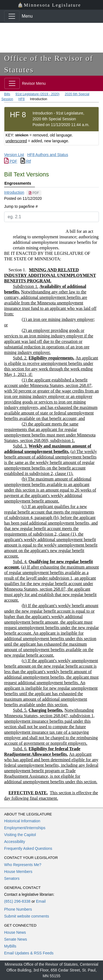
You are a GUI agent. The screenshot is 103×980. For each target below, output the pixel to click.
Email (41, 901)
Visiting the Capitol (20, 835)
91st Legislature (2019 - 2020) (37, 94)
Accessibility (15, 842)
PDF (11, 161)
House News (15, 932)
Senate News (16, 939)
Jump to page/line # (21, 206)
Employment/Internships (25, 828)
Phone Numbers (18, 909)
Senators (12, 878)
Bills (7, 94)
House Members (18, 872)
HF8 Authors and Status (48, 155)
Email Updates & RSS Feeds (29, 953)
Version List (14, 155)
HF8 (22, 99)
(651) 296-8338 (17, 901)
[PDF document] (34, 193)
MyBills (10, 946)
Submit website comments (27, 916)
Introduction (14, 192)
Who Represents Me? (23, 865)
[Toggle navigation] (12, 16)
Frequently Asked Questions (28, 848)
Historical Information (22, 821)
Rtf (26, 161)
